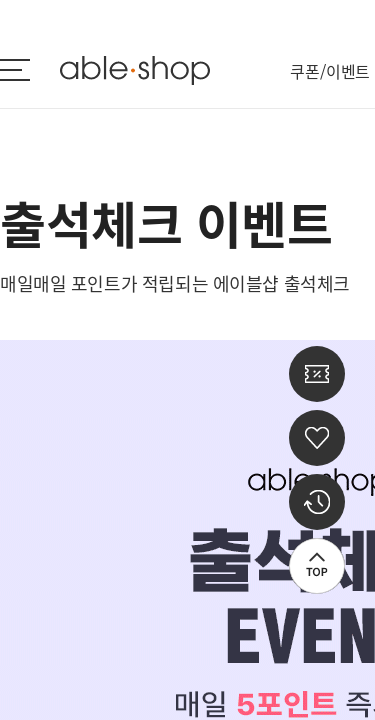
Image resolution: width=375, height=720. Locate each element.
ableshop (135, 70)
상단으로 (317, 566)
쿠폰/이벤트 (330, 71)
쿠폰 (317, 374)
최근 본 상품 (317, 502)
